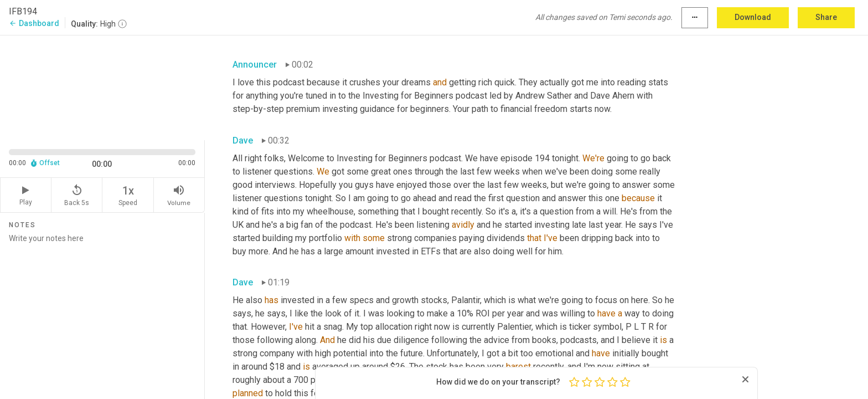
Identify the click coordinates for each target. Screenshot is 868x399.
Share (826, 17)
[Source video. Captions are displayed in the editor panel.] (102, 87)
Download (753, 17)
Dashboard (34, 23)
